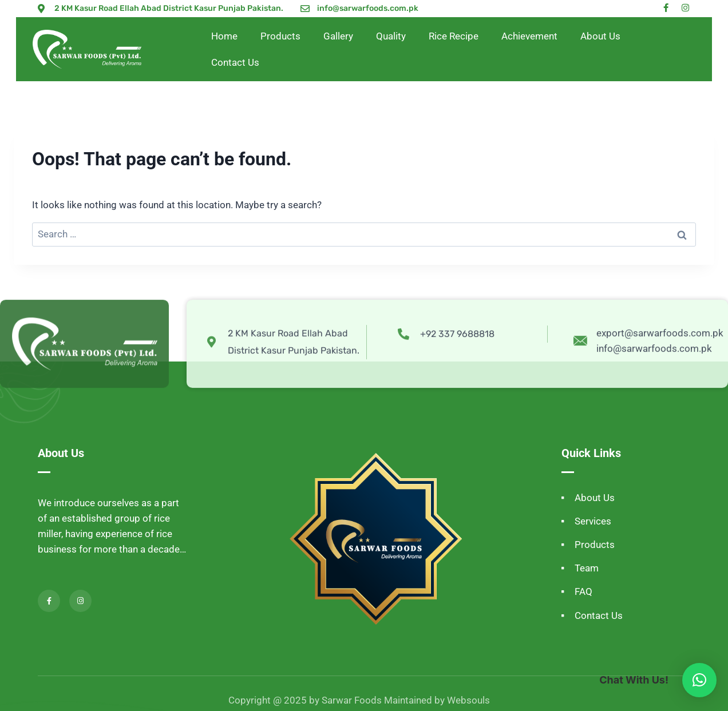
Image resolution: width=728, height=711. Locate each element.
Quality (391, 36)
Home (224, 36)
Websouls (468, 700)
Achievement (529, 36)
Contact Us (235, 62)
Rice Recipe (454, 36)
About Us (600, 36)
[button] (699, 680)
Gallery (338, 36)
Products (280, 36)
